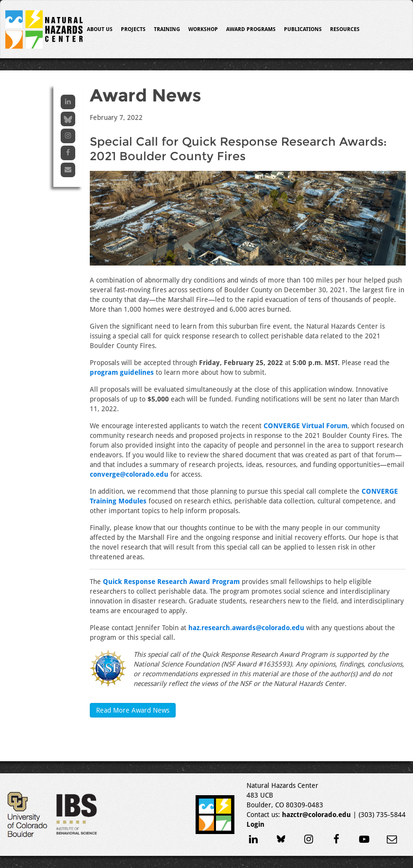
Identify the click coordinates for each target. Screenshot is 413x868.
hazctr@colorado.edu (316, 815)
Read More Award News (133, 710)
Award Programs (251, 29)
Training (167, 29)
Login (256, 824)
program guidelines (122, 372)
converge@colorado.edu (129, 474)
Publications (303, 29)
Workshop (203, 29)
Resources (345, 29)
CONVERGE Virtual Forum (306, 426)
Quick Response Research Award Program (171, 582)
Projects (133, 29)
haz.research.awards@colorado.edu (246, 628)
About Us (100, 29)
